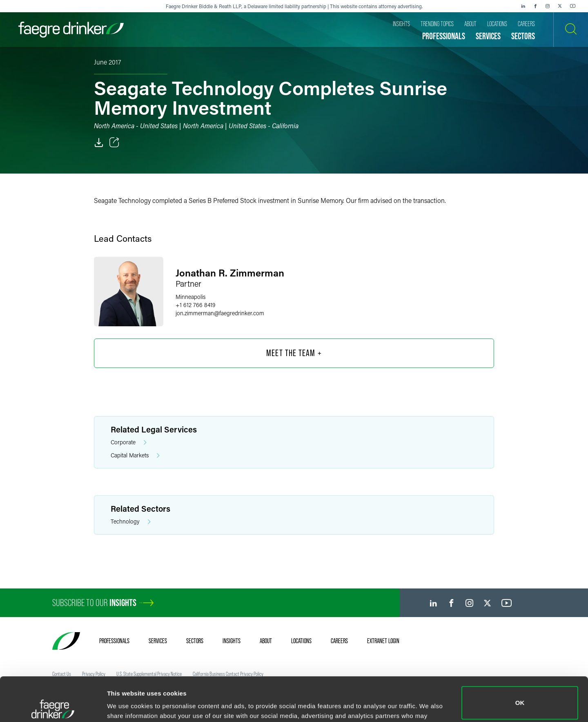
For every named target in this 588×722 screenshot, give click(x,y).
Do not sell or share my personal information (520, 695)
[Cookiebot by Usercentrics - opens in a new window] (53, 706)
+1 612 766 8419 (195, 305)
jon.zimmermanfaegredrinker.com (220, 313)
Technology (131, 522)
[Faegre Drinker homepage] (71, 30)
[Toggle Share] (114, 143)
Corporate (129, 442)
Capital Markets (135, 456)
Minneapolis (190, 297)
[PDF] (99, 143)
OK (520, 659)
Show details (126, 704)
